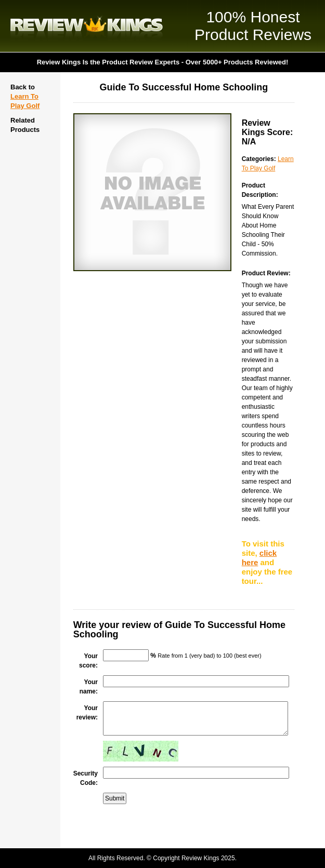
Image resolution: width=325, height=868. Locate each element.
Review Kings (87, 26)
